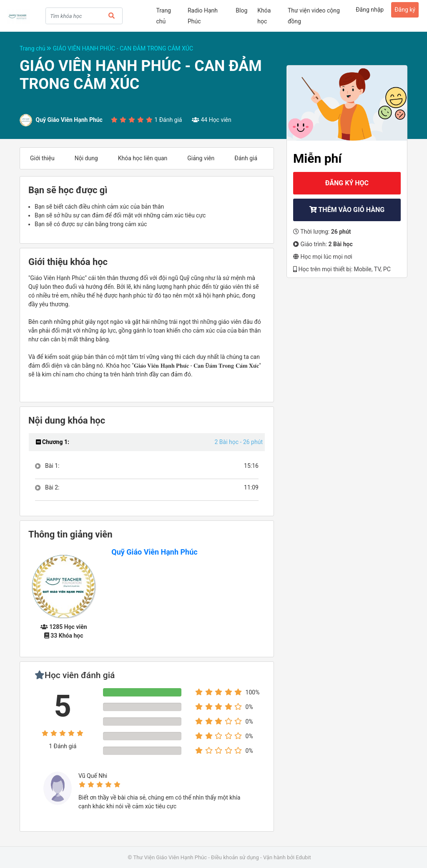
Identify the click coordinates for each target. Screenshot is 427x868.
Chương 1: (53, 442)
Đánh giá (246, 158)
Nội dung (86, 158)
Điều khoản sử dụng (235, 857)
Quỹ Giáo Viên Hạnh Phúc (154, 552)
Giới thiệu (42, 158)
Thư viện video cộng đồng (314, 16)
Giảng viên (201, 158)
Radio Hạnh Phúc (203, 16)
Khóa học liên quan (143, 158)
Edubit (303, 857)
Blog (241, 10)
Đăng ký (405, 10)
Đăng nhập (370, 10)
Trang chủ (163, 16)
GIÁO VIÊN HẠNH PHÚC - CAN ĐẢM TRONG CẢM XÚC (123, 48)
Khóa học (264, 16)
